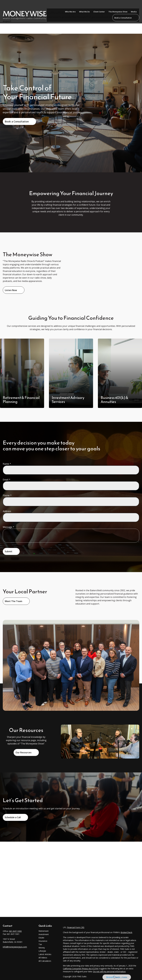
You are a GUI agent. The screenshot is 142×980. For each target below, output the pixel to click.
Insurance (43, 941)
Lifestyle (42, 951)
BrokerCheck (126, 932)
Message (7, 527)
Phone (6, 495)
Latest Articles (45, 954)
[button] (70, 5)
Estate (41, 938)
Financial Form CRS (76, 927)
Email (6, 480)
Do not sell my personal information (109, 971)
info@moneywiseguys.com (15, 947)
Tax (40, 944)
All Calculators (45, 961)
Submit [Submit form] (9, 551)
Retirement (44, 931)
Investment (44, 934)
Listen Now (11, 290)
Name (6, 464)
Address (7, 511)
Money (42, 948)
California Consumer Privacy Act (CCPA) (81, 969)
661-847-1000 (15, 931)
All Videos (43, 958)
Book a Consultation (17, 121)
